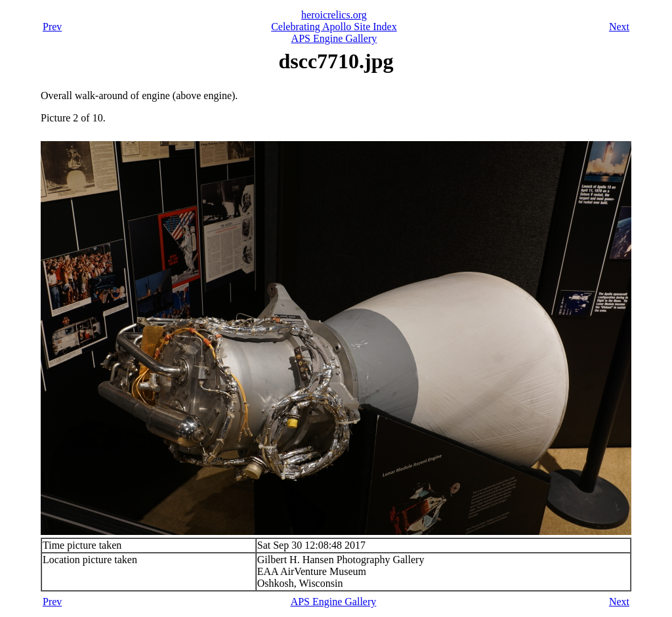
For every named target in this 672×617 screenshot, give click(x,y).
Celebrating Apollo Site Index (334, 27)
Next (619, 27)
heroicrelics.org (334, 15)
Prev (52, 27)
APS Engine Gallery (334, 38)
